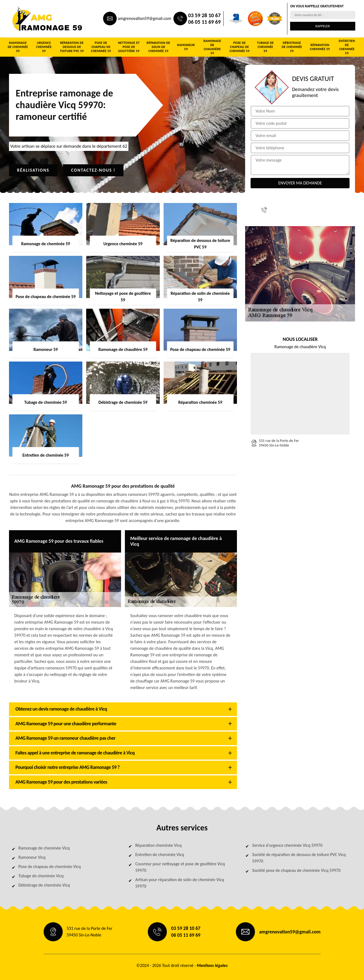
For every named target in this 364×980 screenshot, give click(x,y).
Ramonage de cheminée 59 (18, 47)
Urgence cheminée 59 (44, 47)
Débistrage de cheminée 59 (292, 47)
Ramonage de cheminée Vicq (44, 848)
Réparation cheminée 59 (320, 47)
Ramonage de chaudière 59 (212, 47)
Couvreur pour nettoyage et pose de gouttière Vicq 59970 (180, 867)
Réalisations (33, 170)
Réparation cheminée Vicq (158, 845)
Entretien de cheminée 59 (347, 47)
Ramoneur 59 (186, 47)
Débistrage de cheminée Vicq (44, 885)
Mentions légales (212, 965)
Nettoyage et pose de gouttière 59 (129, 47)
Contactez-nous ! (93, 170)
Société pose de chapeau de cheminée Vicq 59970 (296, 870)
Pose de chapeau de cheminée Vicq (50, 867)
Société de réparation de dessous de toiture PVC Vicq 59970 (299, 858)
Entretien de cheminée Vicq (160, 855)
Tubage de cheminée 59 (266, 47)
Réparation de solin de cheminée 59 (158, 47)
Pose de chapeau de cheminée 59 (101, 47)
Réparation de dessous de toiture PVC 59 (72, 47)
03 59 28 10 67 (204, 15)
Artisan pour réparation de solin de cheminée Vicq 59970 (180, 883)
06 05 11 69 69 (204, 22)
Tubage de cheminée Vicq (41, 876)
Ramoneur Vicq (32, 857)
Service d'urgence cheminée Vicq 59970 (287, 845)
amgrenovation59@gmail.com (145, 18)
